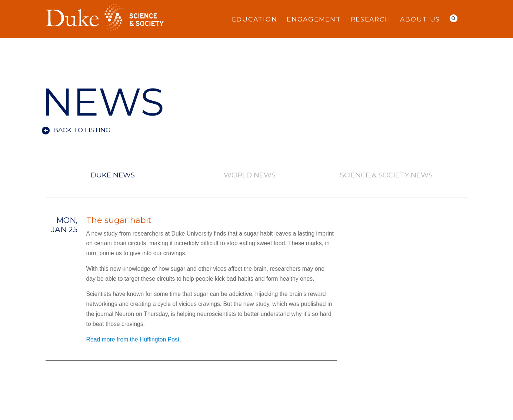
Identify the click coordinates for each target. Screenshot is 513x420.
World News (250, 175)
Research (371, 19)
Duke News (113, 175)
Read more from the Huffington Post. (134, 339)
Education (255, 19)
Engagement (314, 19)
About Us (420, 19)
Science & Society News (386, 175)
